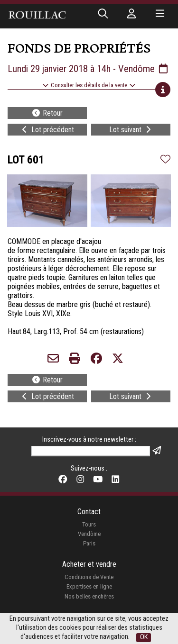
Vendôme (89, 534)
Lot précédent (47, 130)
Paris (89, 543)
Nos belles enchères (89, 596)
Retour (47, 113)
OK (144, 637)
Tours (89, 524)
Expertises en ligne (89, 586)
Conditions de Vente (89, 577)
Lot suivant (131, 130)
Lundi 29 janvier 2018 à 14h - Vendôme (89, 69)
